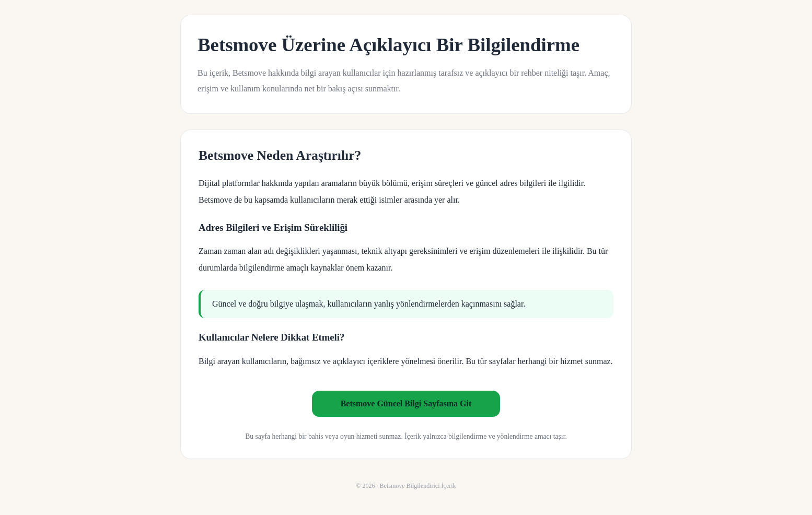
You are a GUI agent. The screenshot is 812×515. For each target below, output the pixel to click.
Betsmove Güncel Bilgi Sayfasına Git (406, 403)
